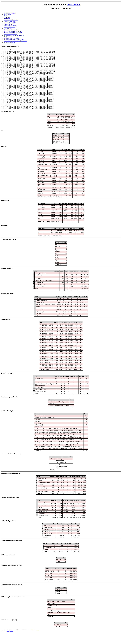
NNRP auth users (8, 37)
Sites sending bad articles (10, 26)
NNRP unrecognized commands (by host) (14, 40)
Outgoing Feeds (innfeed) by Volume (13, 33)
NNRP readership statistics (10, 34)
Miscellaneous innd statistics (11, 30)
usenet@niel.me (10, 643)
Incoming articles (8, 24)
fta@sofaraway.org (35, 641)
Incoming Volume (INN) (10, 23)
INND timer (7, 16)
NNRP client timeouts (9, 42)
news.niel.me (74, 5)
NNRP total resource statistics (11, 38)
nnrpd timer (7, 19)
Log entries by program (10, 13)
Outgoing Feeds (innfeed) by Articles (13, 31)
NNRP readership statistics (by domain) (14, 35)
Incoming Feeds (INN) (9, 21)
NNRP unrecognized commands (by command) (16, 41)
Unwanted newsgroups (9, 27)
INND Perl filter (8, 28)
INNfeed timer (7, 17)
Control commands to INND (11, 20)
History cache (7, 14)
